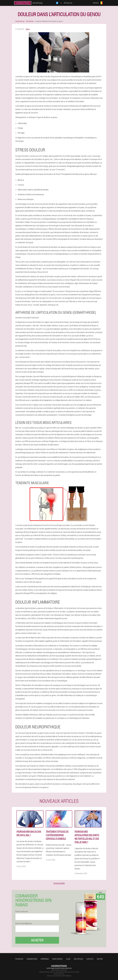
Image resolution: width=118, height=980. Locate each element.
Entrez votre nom (22, 911)
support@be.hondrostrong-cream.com (59, 968)
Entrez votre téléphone (23, 923)
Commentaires (32, 959)
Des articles (78, 959)
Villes (68, 959)
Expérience (45, 959)
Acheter (37, 940)
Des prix (100, 959)
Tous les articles (59, 883)
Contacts (90, 959)
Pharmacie (19, 959)
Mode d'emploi (57, 959)
